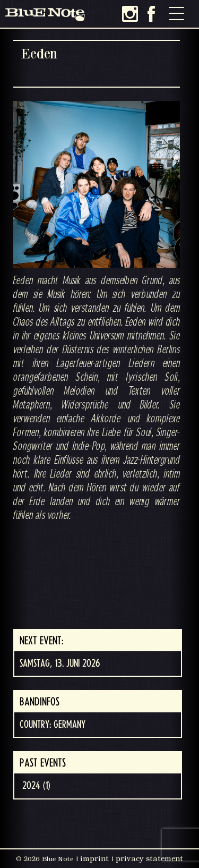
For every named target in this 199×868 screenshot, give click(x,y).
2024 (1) (36, 786)
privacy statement (149, 858)
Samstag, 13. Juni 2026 (60, 663)
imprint (94, 858)
